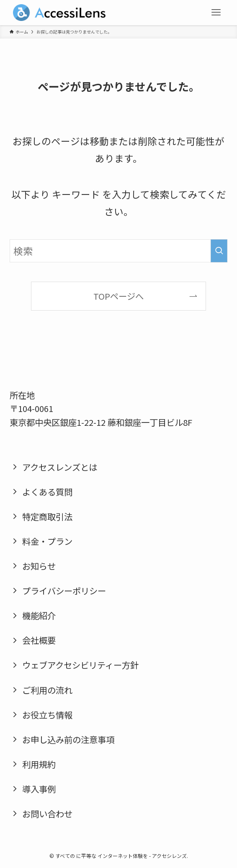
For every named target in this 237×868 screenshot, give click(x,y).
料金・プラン (47, 541)
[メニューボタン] (216, 13)
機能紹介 (39, 615)
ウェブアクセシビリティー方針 (80, 665)
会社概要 (39, 640)
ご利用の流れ (47, 690)
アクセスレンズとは (60, 467)
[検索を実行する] (219, 251)
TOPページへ (118, 296)
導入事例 (39, 789)
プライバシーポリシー (64, 591)
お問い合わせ (47, 814)
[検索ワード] (119, 251)
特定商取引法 (47, 516)
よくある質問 (47, 492)
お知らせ (39, 566)
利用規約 (39, 764)
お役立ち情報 (47, 715)
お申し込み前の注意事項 (68, 739)
